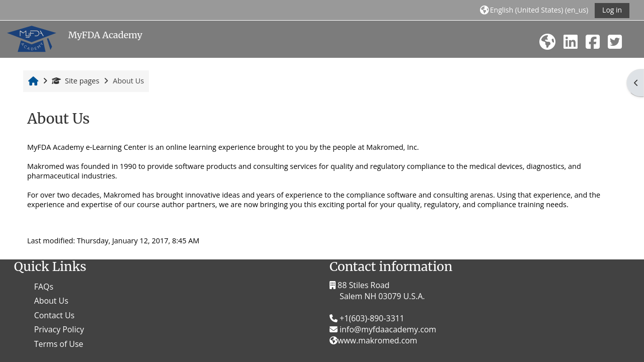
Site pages (75, 81)
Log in (612, 10)
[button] (534, 10)
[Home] (32, 38)
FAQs (44, 287)
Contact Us (54, 315)
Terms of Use (59, 344)
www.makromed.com (377, 340)
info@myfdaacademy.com (387, 329)
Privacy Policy (59, 329)
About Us (51, 301)
